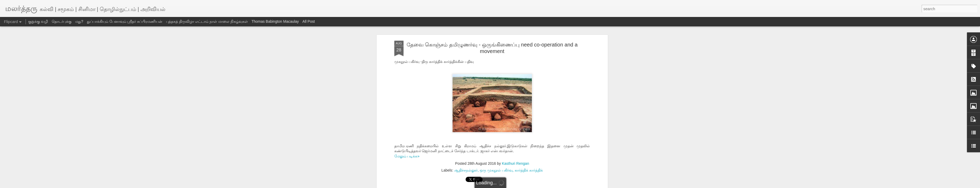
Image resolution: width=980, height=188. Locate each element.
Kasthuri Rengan (515, 163)
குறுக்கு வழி (38, 21)
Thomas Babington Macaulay (275, 21)
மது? (79, 21)
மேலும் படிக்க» (407, 156)
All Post (309, 21)
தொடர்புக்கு (62, 21)
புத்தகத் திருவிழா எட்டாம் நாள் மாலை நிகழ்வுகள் (207, 21)
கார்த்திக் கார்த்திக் (529, 170)
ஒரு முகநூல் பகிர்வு (496, 170)
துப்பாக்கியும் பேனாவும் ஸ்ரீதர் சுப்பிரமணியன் (125, 21)
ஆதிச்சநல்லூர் (466, 170)
